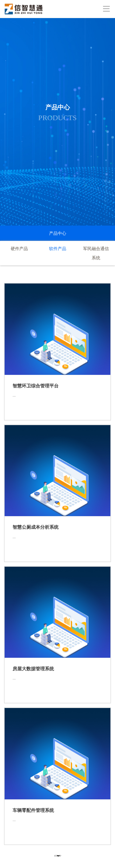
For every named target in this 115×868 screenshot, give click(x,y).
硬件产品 (19, 249)
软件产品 (58, 249)
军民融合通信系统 (96, 253)
